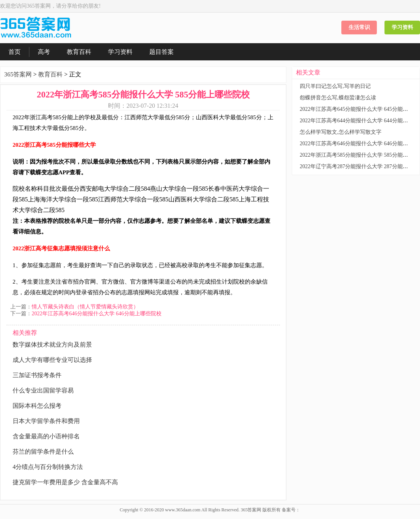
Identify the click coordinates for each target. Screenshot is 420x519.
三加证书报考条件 (37, 375)
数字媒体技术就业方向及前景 (52, 345)
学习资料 (402, 27)
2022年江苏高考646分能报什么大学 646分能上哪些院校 (97, 314)
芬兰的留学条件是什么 (43, 452)
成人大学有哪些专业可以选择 (52, 360)
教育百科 (79, 52)
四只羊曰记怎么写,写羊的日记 (335, 86)
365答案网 (18, 74)
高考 (44, 52)
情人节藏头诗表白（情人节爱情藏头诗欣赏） (85, 307)
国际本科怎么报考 (37, 406)
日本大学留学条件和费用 (46, 421)
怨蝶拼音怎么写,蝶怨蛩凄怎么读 (338, 98)
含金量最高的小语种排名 (46, 436)
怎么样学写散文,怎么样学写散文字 (341, 132)
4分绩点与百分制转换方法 (48, 467)
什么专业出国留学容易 (43, 390)
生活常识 (359, 27)
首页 (15, 52)
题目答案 (162, 52)
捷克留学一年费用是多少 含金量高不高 (65, 482)
